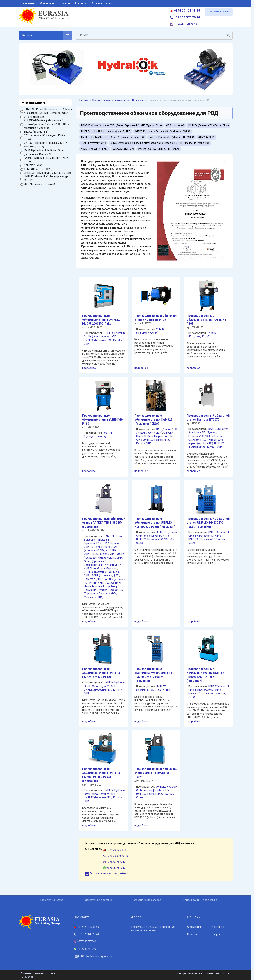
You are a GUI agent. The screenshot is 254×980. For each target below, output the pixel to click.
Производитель (35, 103)
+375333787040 (184, 24)
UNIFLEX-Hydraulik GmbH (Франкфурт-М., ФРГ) (45, 179)
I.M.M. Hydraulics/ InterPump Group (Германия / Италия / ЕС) (43, 152)
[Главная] (44, 17)
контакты (81, 3)
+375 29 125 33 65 (185, 11)
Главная (84, 100)
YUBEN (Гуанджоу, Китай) (38, 184)
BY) (113, 554)
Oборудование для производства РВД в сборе (119, 100)
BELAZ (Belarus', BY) (34, 132)
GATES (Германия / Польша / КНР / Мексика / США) (44, 145)
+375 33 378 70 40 (185, 17)
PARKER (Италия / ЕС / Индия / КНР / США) (45, 160)
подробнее (89, 368)
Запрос (216, 934)
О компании (194, 927)
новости (65, 3)
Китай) (154, 333)
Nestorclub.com (222, 973)
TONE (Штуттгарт (102, 576)
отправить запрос (103, 3)
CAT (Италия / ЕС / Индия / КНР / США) (43, 137)
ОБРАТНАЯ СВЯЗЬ (219, 12)
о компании (47, 3)
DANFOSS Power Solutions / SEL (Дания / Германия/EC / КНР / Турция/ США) (46, 111)
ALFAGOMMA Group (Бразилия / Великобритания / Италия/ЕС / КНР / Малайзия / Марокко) (45, 124)
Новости (192, 934)
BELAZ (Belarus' (101, 554)
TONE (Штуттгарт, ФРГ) (36, 169)
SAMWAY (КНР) (32, 166)
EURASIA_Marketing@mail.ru (93, 956)
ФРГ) (114, 337)
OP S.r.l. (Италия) (32, 117)
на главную (28, 3)
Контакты (218, 927)
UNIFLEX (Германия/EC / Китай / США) (46, 173)
